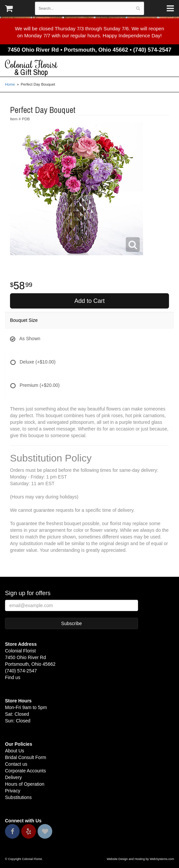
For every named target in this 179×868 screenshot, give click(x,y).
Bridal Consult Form (26, 757)
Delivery (13, 777)
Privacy (13, 791)
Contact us (16, 764)
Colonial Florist (89, 68)
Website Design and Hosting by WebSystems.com (140, 859)
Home (10, 84)
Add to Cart (89, 301)
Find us (13, 677)
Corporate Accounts (25, 771)
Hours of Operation (25, 784)
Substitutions (18, 797)
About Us (15, 751)
